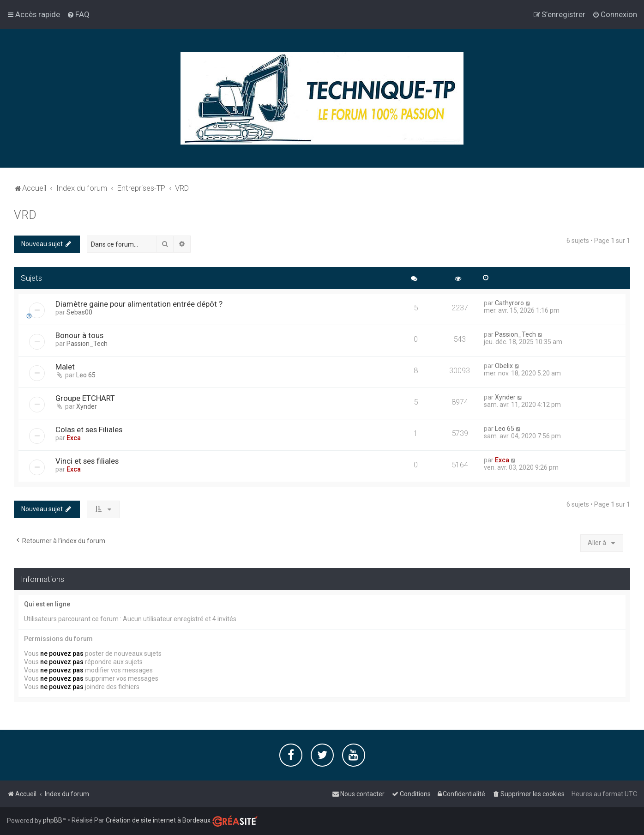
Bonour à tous (79, 335)
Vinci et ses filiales (87, 461)
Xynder (87, 406)
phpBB (53, 820)
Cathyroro (509, 303)
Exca (74, 438)
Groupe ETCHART (85, 398)
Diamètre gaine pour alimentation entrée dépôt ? (139, 304)
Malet (65, 367)
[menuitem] (78, 14)
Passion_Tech (87, 344)
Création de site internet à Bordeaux (158, 820)
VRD (25, 215)
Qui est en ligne (47, 604)
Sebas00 (79, 312)
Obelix (504, 366)
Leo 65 (86, 375)
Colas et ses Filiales (89, 430)
